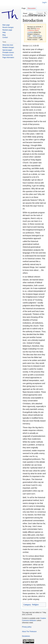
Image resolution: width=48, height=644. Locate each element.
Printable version (8, 52)
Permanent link (8, 55)
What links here (8, 45)
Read (24, 13)
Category (27, 605)
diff (29, 36)
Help (4, 32)
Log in (44, 2)
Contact (5, 37)
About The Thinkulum (29, 632)
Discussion (32, 8)
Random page (7, 30)
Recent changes (8, 27)
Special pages (7, 50)
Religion (35, 605)
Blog (4, 35)
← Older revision (36, 36)
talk (37, 30)
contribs (30, 32)
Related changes (8, 47)
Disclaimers (26, 636)
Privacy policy (27, 627)
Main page (6, 25)
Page (24, 8)
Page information (8, 58)
